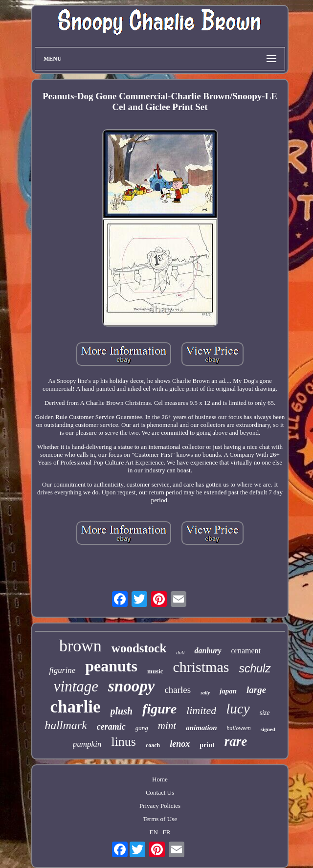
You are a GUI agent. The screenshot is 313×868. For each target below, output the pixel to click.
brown (80, 646)
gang (142, 728)
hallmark (66, 725)
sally (205, 693)
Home (160, 779)
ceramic (111, 727)
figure (159, 709)
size (265, 713)
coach (153, 745)
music (155, 671)
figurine (62, 670)
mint (167, 726)
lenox (180, 744)
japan (228, 691)
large (256, 690)
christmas (201, 667)
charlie (75, 707)
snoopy (131, 686)
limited (201, 710)
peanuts (111, 666)
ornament (246, 651)
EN (154, 832)
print (207, 745)
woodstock (139, 648)
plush (122, 711)
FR (167, 832)
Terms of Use (160, 819)
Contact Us (160, 792)
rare (236, 741)
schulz (255, 668)
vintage (76, 686)
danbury (208, 651)
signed (268, 729)
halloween (239, 728)
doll (180, 652)
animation (201, 728)
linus (123, 742)
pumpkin (87, 744)
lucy (238, 709)
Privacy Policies (160, 806)
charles (178, 690)
